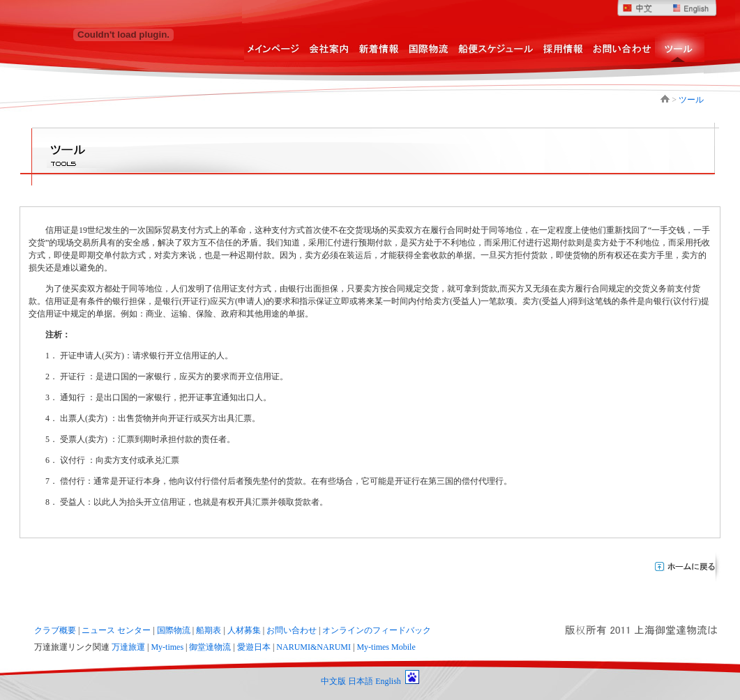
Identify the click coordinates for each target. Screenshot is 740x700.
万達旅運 (128, 647)
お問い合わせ (292, 630)
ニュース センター (116, 630)
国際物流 (174, 630)
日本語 (361, 681)
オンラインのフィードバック (377, 630)
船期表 (209, 630)
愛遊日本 (254, 647)
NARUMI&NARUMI (314, 647)
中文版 (333, 681)
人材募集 (244, 630)
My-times (167, 647)
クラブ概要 (55, 630)
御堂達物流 (210, 647)
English (388, 681)
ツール (691, 100)
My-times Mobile (386, 647)
